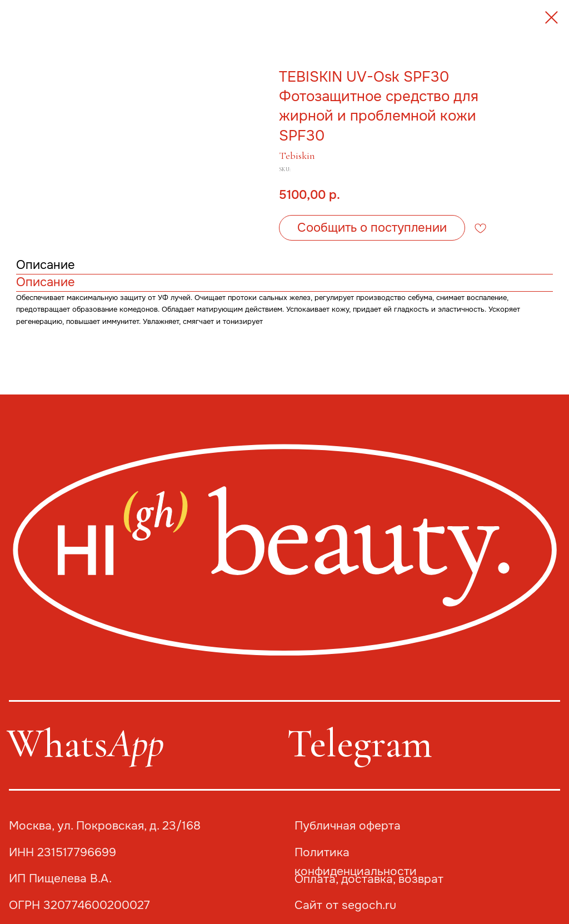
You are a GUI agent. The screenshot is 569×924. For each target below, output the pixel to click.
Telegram (360, 743)
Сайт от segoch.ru (345, 905)
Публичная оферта (348, 826)
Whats (85, 743)
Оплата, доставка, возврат (369, 879)
